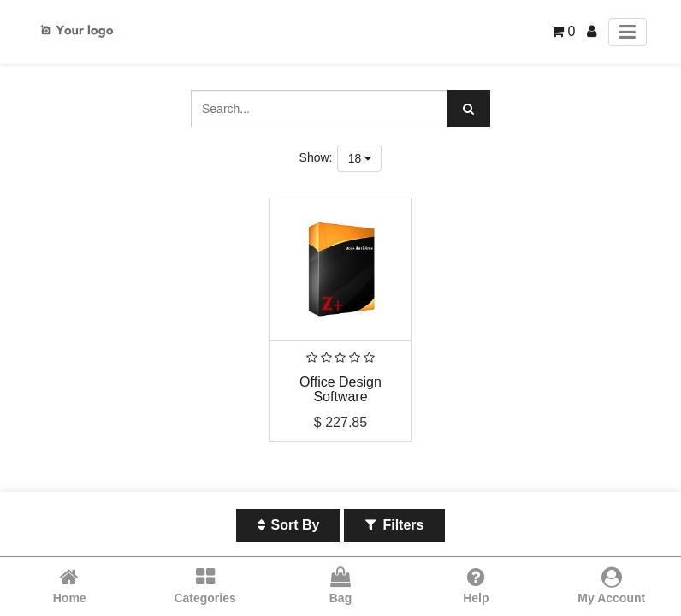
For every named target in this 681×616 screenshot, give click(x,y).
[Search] (469, 109)
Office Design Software (340, 390)
